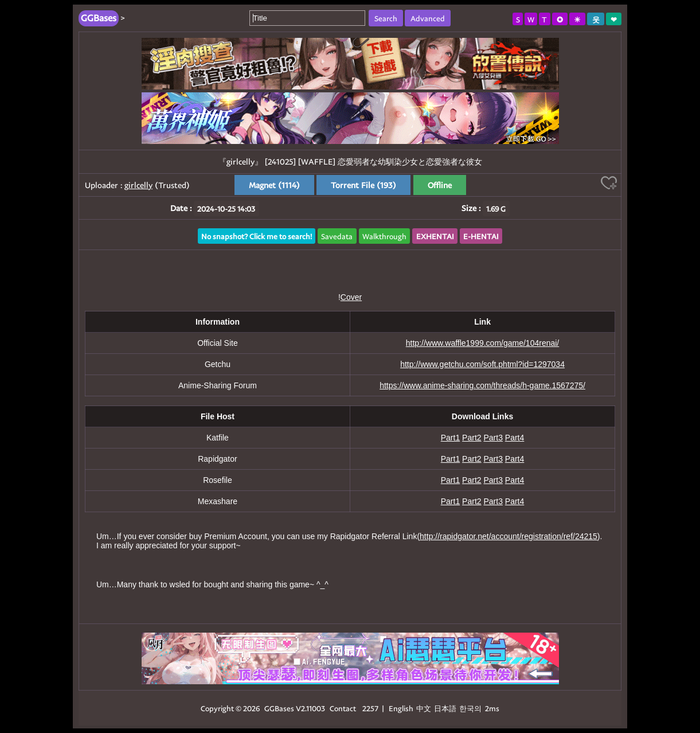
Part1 (450, 438)
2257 (370, 708)
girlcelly (138, 185)
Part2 (472, 438)
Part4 (515, 438)
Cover (351, 297)
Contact (343, 708)
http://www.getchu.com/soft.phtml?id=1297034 (482, 364)
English (401, 708)
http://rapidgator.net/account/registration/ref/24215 (509, 536)
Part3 (493, 438)
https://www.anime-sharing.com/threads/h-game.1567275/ (482, 385)
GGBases (279, 708)
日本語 (445, 708)
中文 (424, 708)
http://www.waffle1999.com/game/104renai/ (482, 343)
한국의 (471, 708)
